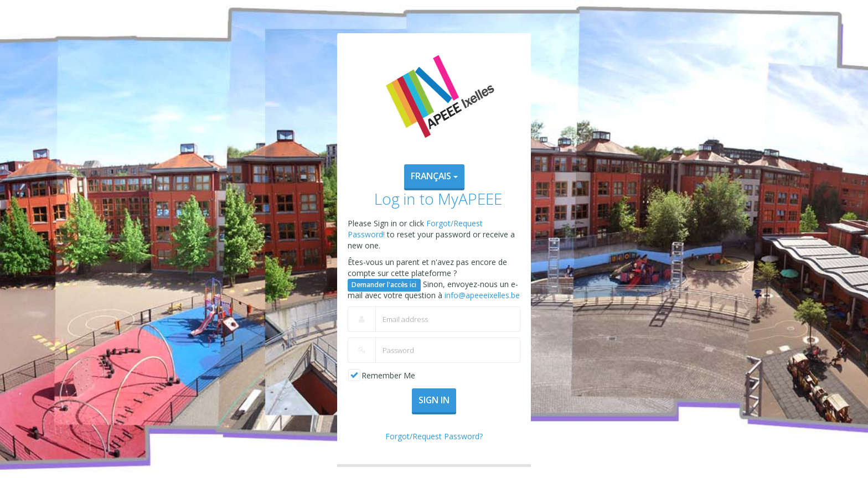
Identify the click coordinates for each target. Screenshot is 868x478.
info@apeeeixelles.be (482, 295)
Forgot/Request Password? (434, 436)
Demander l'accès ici (384, 285)
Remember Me (388, 375)
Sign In (434, 400)
